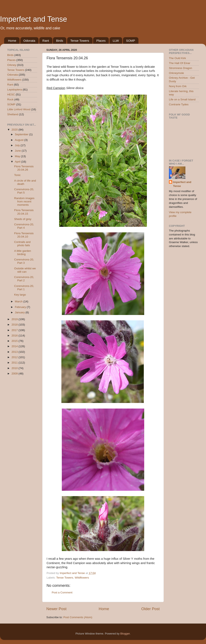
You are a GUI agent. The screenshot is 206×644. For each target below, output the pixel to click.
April (18, 162)
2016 (15, 336)
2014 (15, 346)
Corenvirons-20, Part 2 (24, 279)
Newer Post (56, 609)
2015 (15, 341)
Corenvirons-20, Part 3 (24, 261)
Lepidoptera (15, 90)
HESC (11, 94)
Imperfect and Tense (34, 19)
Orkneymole (176, 73)
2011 (15, 363)
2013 (15, 352)
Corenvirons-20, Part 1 (24, 288)
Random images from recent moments (24, 201)
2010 (15, 368)
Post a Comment (62, 592)
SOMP (131, 41)
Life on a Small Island (182, 99)
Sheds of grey (23, 219)
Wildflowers (82, 578)
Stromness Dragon (181, 68)
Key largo (20, 295)
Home (12, 41)
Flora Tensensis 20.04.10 (24, 235)
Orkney (12, 65)
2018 (15, 325)
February (21, 307)
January (20, 312)
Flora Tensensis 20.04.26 (24, 168)
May (18, 156)
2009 (15, 374)
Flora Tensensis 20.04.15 (24, 212)
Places (101, 41)
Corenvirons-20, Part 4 (24, 226)
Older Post (150, 609)
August (20, 140)
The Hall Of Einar (180, 63)
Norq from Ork (178, 86)
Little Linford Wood (19, 109)
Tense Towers (80, 41)
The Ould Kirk (177, 58)
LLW (116, 41)
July (18, 145)
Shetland (13, 114)
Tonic (18, 175)
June (18, 151)
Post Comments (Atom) (78, 617)
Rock (10, 99)
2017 (15, 330)
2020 (15, 130)
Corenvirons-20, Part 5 (24, 191)
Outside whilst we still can (25, 270)
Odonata (29, 41)
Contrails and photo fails (22, 244)
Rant (46, 41)
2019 (15, 319)
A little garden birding (23, 252)
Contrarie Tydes (179, 104)
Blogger (125, 634)
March (19, 301)
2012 (15, 357)
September (22, 134)
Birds (60, 41)
